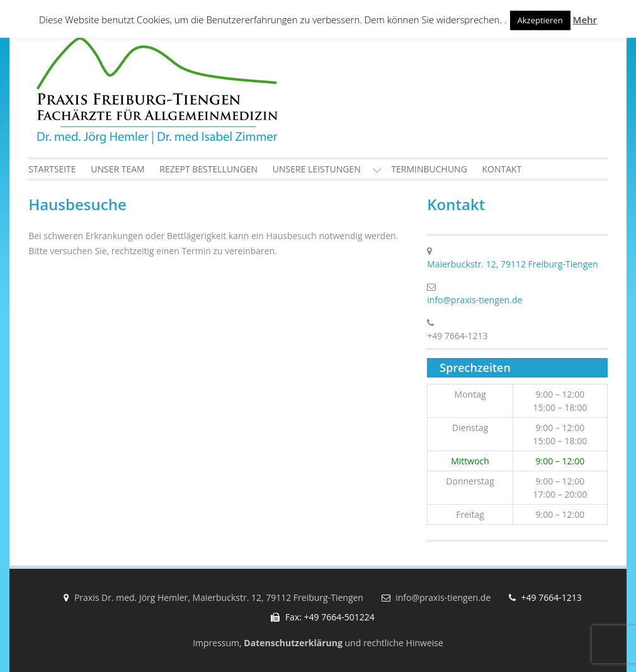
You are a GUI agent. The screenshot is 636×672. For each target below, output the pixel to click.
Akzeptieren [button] (540, 20)
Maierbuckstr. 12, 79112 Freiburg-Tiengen (512, 264)
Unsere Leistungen (317, 169)
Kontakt (502, 169)
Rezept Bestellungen (208, 169)
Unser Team (117, 169)
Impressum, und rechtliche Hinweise (318, 643)
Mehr (585, 20)
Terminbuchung (429, 169)
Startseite (52, 169)
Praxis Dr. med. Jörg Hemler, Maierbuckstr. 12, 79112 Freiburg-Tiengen (219, 597)
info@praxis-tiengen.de (474, 300)
